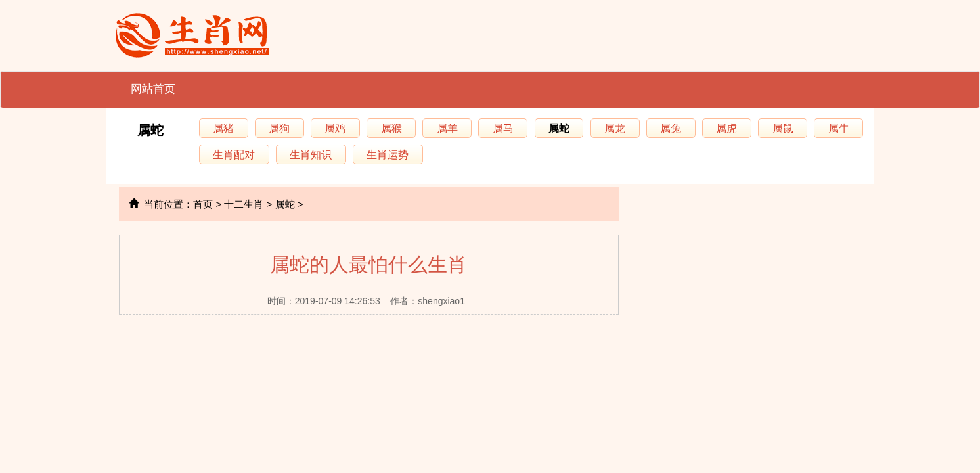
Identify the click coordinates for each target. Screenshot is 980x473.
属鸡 (335, 128)
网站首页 (153, 89)
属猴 (391, 128)
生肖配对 (234, 155)
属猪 (223, 128)
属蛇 (150, 130)
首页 (203, 204)
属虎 (726, 128)
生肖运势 (388, 155)
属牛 (839, 128)
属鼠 (783, 128)
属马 (503, 128)
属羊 (447, 128)
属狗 (279, 128)
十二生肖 (244, 204)
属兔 (671, 128)
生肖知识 (311, 155)
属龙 (615, 128)
